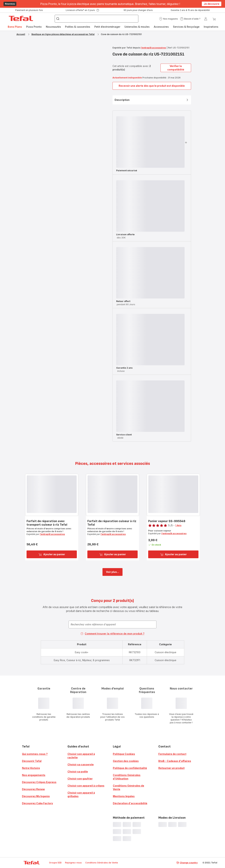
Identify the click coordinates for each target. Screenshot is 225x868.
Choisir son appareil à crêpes (86, 786)
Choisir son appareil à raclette (81, 756)
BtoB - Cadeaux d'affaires (175, 761)
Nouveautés (53, 27)
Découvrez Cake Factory (37, 803)
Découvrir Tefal (32, 761)
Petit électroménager (107, 27)
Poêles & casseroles (78, 27)
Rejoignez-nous (73, 863)
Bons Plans (15, 27)
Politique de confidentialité (130, 768)
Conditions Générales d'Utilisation (127, 777)
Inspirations (211, 27)
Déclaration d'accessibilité (130, 803)
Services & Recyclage (186, 27)
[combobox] (112, 624)
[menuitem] (15, 27)
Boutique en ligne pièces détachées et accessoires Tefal (63, 34)
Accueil (21, 34)
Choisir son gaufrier (80, 779)
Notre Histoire (31, 768)
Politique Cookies (124, 754)
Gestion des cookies (126, 761)
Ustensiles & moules (137, 27)
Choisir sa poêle (78, 772)
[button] (168, 19)
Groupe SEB (55, 863)
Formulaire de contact (172, 754)
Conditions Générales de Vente (128, 787)
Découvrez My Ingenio (36, 796)
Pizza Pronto (34, 27)
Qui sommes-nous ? (35, 754)
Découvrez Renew (33, 789)
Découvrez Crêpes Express (39, 782)
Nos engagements (34, 775)
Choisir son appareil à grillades (81, 794)
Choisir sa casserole (81, 764)
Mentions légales (124, 796)
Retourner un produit (171, 768)
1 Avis (178, 525)
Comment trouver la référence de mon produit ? (112, 634)
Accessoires (161, 27)
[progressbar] (150, 142)
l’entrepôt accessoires (153, 48)
